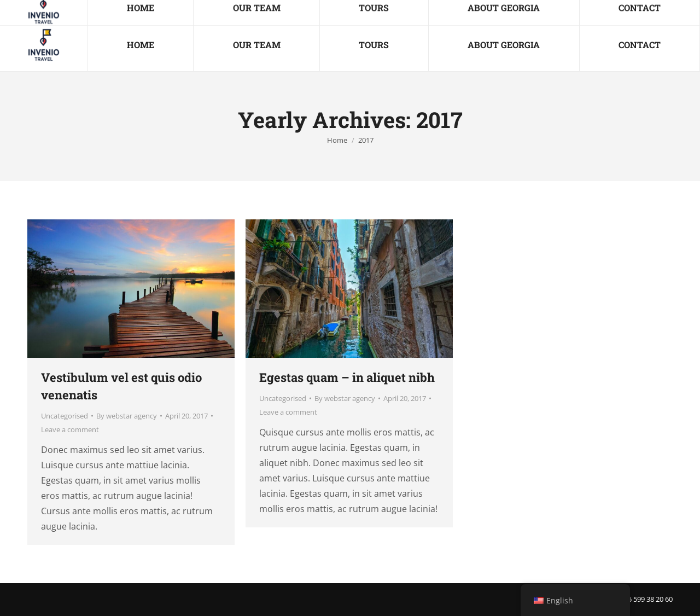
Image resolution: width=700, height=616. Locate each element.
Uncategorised (65, 416)
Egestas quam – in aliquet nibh (347, 377)
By (127, 416)
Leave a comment (70, 429)
